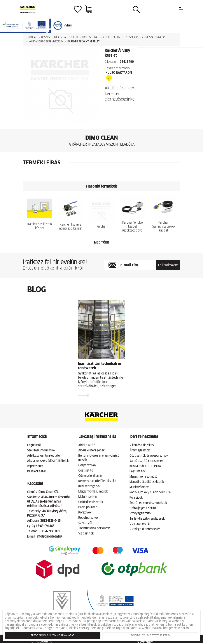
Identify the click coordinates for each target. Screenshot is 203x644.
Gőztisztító (86, 471)
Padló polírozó (88, 507)
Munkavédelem (139, 487)
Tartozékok (71, 37)
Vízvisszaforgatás (154, 37)
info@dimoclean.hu (49, 537)
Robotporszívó (88, 518)
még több (102, 243)
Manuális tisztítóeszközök (147, 482)
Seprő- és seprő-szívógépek (148, 503)
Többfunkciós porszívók (94, 528)
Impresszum (35, 466)
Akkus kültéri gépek (91, 451)
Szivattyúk (85, 523)
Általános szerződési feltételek (48, 461)
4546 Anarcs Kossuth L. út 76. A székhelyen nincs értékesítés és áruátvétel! (49, 502)
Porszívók (85, 513)
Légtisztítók (137, 472)
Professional (90, 37)
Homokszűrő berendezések (46, 42)
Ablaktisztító (87, 445)
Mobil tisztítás (88, 497)
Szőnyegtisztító (140, 513)
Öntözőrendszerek (91, 502)
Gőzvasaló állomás (90, 476)
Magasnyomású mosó (143, 477)
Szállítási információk (41, 451)
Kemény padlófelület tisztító (97, 481)
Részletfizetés (37, 472)
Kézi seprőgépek (89, 486)
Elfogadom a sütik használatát (53, 636)
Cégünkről (34, 445)
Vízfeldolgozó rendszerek (120, 37)
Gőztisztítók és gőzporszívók (149, 456)
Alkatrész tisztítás (142, 445)
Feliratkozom (168, 265)
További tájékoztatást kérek (150, 636)
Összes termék (50, 37)
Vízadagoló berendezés (145, 529)
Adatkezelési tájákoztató (44, 456)
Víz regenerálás (140, 524)
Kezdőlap (31, 37)
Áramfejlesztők (140, 451)
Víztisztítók (86, 534)
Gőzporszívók (87, 465)
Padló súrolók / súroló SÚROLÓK (150, 493)
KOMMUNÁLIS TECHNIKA (145, 466)
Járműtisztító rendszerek (146, 461)
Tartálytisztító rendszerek (147, 519)
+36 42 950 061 (49, 531)
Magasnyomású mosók (93, 492)
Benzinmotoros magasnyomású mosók (99, 458)
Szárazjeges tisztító (143, 508)
